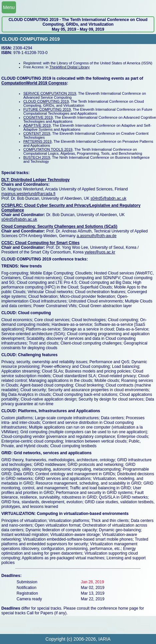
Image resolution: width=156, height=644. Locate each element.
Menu (9, 7)
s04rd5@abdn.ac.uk (108, 198)
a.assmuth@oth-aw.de (97, 236)
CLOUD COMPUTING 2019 (46, 101)
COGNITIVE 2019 (38, 117)
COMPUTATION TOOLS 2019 (48, 149)
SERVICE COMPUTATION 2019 (50, 93)
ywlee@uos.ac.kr (100, 252)
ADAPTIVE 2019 (37, 125)
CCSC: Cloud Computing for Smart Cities (40, 243)
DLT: (6, 180)
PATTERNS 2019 (37, 141)
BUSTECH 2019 (37, 157)
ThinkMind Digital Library (69, 67)
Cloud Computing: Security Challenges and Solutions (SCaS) (59, 226)
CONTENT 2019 (37, 133)
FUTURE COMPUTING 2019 (47, 109)
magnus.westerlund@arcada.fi (28, 194)
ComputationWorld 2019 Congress (34, 83)
